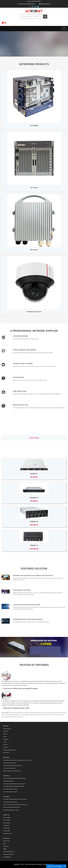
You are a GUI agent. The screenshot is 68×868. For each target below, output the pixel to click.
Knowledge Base (7, 857)
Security (5, 737)
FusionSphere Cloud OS (8, 781)
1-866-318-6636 (23, 4)
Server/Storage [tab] (34, 438)
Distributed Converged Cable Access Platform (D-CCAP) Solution (33, 576)
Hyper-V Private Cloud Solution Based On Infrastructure (15, 805)
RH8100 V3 (34, 545)
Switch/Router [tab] (34, 443)
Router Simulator (7, 817)
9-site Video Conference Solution (10, 802)
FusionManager (7, 828)
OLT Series (34, 188)
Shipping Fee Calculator (8, 854)
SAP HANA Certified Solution (9, 768)
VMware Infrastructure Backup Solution (12, 807)
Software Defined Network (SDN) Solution (12, 771)
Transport (5, 745)
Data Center (6, 731)
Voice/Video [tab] (34, 453)
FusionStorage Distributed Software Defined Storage (14, 778)
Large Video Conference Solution (10, 789)
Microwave (34, 250)
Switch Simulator (7, 820)
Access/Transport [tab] (34, 448)
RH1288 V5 (34, 474)
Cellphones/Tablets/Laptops (9, 750)
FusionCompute (7, 823)
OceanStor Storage (7, 834)
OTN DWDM (34, 126)
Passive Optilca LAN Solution (22, 590)
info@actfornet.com (46, 4)
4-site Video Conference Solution (10, 792)
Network (5, 734)
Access (5, 742)
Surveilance (6, 747)
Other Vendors (6, 753)
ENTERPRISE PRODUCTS (34, 64)
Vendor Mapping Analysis (9, 852)
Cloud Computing (7, 729)
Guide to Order (6, 841)
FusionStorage (6, 831)
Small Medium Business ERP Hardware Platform (28, 619)
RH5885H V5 (34, 522)
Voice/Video (6, 739)
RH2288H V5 (34, 498)
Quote (4, 844)
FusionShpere (6, 826)
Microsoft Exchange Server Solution (11, 810)
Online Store (6, 846)
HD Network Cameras (34, 312)
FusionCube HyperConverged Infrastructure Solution (14, 784)
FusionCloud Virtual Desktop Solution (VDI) (26, 605)
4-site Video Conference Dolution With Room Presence (15, 799)
